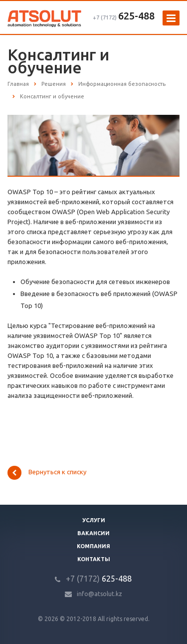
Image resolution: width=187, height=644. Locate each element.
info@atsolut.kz (99, 594)
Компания (93, 546)
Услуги (94, 520)
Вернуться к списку (47, 473)
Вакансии (93, 533)
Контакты (94, 559)
